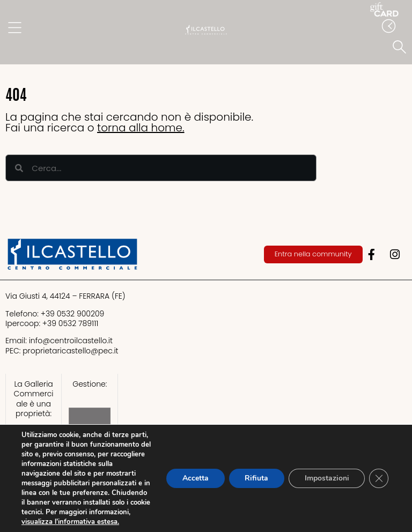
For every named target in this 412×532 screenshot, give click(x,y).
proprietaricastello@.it (70, 351)
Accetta (194, 478)
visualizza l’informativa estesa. (70, 522)
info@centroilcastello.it (71, 341)
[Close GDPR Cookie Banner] (379, 478)
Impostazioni (326, 478)
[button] (401, 48)
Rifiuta (256, 478)
